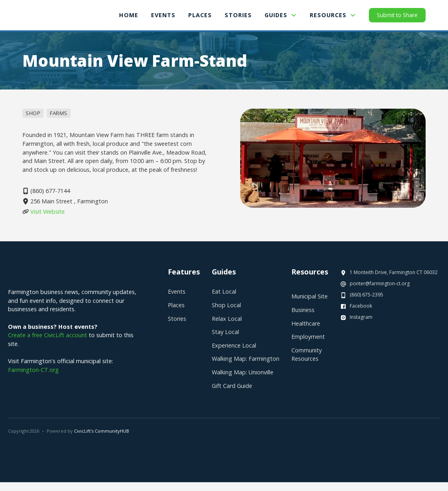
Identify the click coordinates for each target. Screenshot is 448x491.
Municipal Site (310, 296)
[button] (281, 15)
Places (176, 305)
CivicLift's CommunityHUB (102, 431)
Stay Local (225, 332)
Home (129, 15)
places (200, 15)
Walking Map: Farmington (246, 359)
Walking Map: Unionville (243, 372)
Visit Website (48, 212)
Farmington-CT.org (33, 370)
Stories (238, 15)
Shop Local (226, 305)
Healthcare (306, 323)
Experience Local (234, 345)
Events (163, 15)
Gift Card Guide (232, 386)
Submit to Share (397, 15)
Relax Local (227, 319)
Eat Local (224, 291)
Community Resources (307, 355)
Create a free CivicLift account (48, 335)
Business (303, 310)
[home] (58, 15)
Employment (308, 337)
